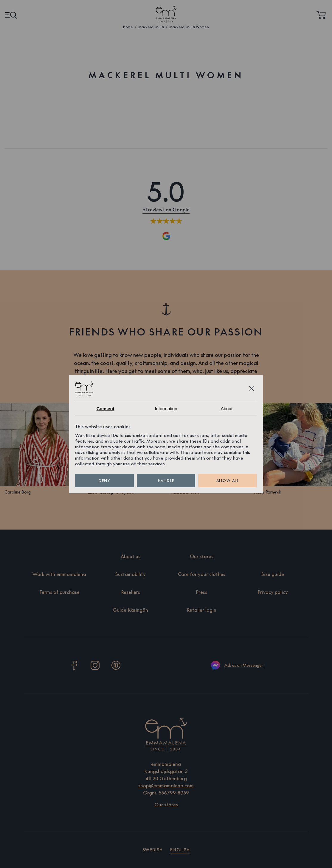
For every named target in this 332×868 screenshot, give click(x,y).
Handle (166, 481)
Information (166, 409)
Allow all (228, 481)
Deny (104, 481)
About (227, 409)
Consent (106, 409)
